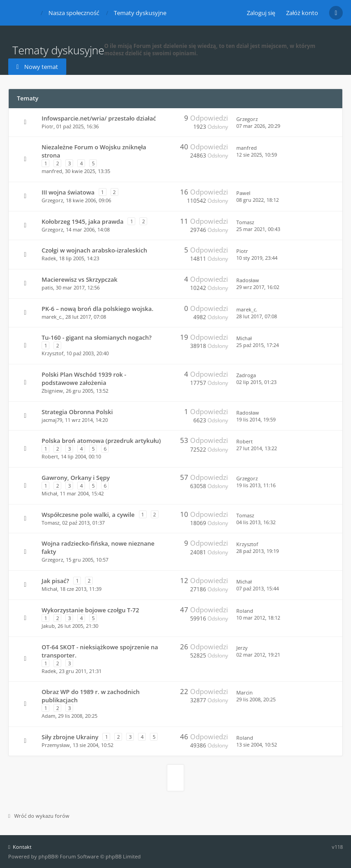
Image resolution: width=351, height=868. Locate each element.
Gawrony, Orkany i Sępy (76, 478)
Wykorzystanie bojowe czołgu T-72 (90, 610)
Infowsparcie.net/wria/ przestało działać (99, 118)
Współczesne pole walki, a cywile (88, 515)
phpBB (46, 856)
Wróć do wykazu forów (39, 816)
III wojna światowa (68, 192)
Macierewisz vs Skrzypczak (80, 279)
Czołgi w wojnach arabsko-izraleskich (94, 250)
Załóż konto (302, 13)
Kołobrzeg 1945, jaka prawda (82, 221)
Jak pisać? (55, 581)
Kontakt (20, 847)
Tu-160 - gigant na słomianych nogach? (97, 337)
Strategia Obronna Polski (77, 412)
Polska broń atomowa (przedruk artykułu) (101, 441)
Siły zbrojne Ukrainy (70, 737)
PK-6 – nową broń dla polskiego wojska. (98, 309)
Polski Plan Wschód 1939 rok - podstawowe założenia (84, 379)
